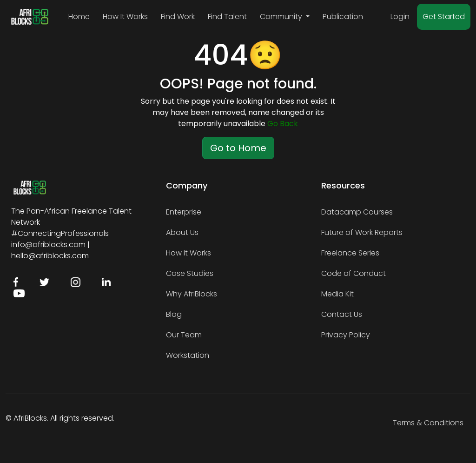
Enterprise (184, 212)
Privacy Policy (346, 335)
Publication (343, 17)
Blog (174, 314)
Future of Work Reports (362, 232)
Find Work (178, 17)
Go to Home (238, 148)
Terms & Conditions (428, 423)
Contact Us (342, 314)
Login (400, 17)
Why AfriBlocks (192, 294)
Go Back (283, 124)
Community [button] (282, 17)
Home (79, 17)
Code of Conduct (354, 273)
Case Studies (190, 273)
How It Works (125, 17)
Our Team (184, 335)
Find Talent (227, 17)
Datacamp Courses (357, 212)
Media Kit (337, 294)
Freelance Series (350, 253)
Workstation (188, 355)
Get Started (444, 17)
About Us (182, 232)
